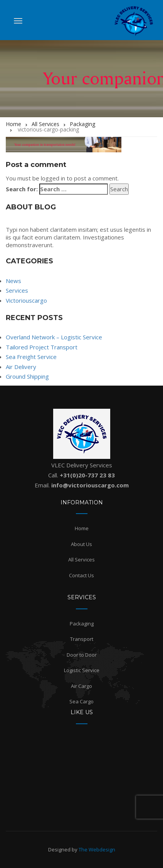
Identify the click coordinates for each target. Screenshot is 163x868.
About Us (81, 544)
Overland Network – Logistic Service (54, 337)
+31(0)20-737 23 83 (87, 475)
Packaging (82, 624)
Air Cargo (81, 686)
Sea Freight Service (31, 357)
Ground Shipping (27, 376)
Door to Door (82, 655)
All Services (81, 560)
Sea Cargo (81, 701)
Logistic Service (82, 670)
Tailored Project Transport (42, 347)
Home (82, 528)
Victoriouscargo (26, 300)
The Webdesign (97, 849)
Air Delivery (21, 367)
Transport (82, 639)
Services (17, 290)
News (13, 281)
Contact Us (81, 575)
